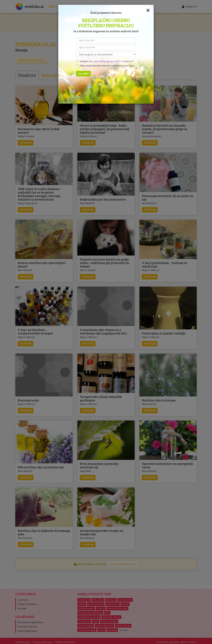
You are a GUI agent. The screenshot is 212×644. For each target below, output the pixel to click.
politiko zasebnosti (123, 61)
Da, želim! (83, 74)
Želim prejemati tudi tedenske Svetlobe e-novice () (105, 66)
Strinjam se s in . (105, 61)
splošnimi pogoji (102, 61)
